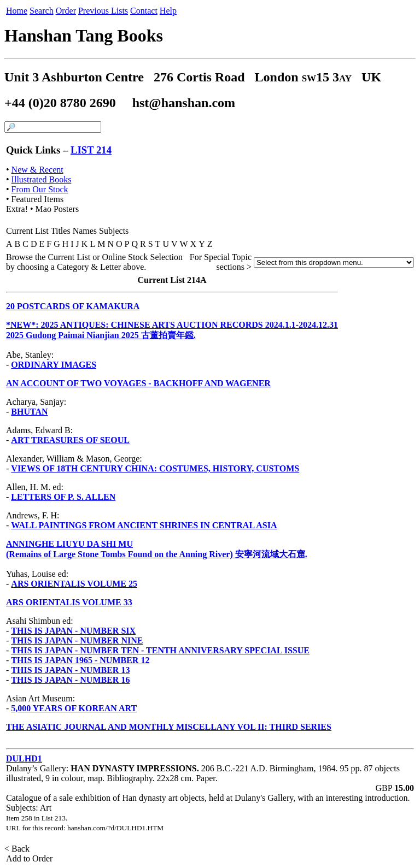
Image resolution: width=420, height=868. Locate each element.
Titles (61, 231)
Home (17, 11)
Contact (144, 11)
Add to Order (30, 858)
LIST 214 (91, 150)
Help (168, 11)
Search (42, 11)
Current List (27, 231)
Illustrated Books (42, 179)
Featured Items (38, 199)
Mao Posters (57, 209)
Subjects (114, 231)
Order (66, 11)
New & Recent (37, 170)
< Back (18, 849)
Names (85, 231)
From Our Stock (40, 189)
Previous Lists (103, 11)
